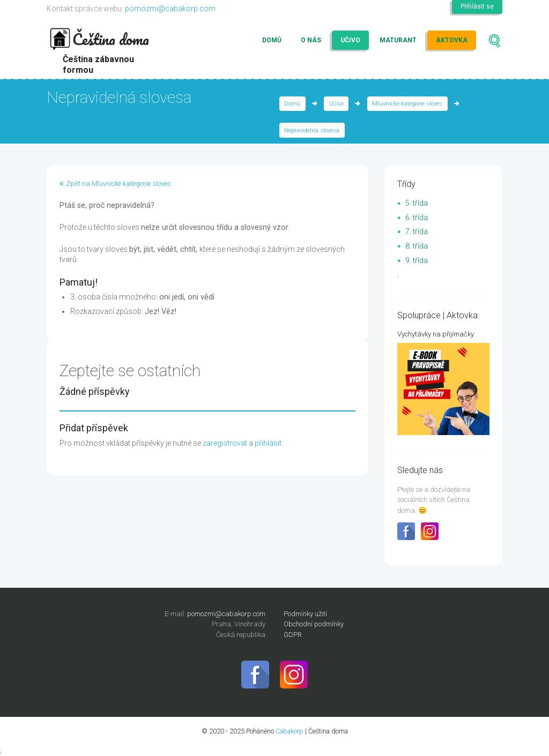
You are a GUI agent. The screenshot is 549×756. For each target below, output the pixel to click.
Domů (272, 40)
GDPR (293, 635)
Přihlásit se (477, 6)
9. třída (417, 260)
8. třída (417, 246)
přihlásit (268, 443)
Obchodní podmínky (314, 624)
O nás (311, 40)
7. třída (417, 231)
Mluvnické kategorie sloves (407, 104)
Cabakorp (290, 731)
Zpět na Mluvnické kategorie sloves (118, 184)
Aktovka (452, 40)
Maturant (398, 40)
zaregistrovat (225, 443)
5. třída (417, 203)
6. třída (417, 218)
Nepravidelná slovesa (312, 130)
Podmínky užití (305, 614)
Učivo (350, 40)
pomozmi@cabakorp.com (170, 9)
